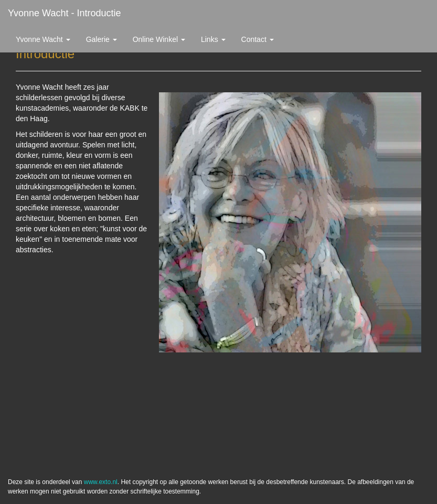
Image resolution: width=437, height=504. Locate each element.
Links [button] (213, 39)
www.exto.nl (101, 482)
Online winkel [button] (159, 39)
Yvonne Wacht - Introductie (64, 13)
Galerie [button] (102, 39)
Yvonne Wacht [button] (43, 39)
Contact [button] (258, 39)
